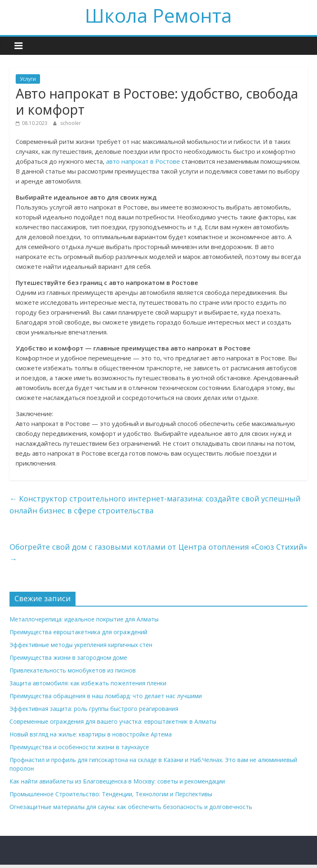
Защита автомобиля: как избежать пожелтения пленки (88, 683)
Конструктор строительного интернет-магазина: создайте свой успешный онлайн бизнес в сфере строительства (155, 505)
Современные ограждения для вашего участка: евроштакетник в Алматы (113, 721)
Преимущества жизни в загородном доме (68, 657)
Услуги (28, 79)
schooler (71, 123)
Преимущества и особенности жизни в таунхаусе (79, 747)
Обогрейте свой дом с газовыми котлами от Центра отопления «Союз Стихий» (158, 553)
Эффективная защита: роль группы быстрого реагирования (94, 709)
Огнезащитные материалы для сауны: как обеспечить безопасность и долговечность (131, 807)
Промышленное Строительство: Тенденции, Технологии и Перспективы (111, 794)
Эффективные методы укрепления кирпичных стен (81, 645)
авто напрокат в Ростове (143, 161)
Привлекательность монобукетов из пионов (73, 670)
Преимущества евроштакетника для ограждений (78, 632)
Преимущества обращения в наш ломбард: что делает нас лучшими (106, 696)
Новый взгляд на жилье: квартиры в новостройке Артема (91, 734)
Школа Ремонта (158, 15)
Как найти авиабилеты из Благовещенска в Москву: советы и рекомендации (117, 781)
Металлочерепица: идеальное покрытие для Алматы (84, 619)
